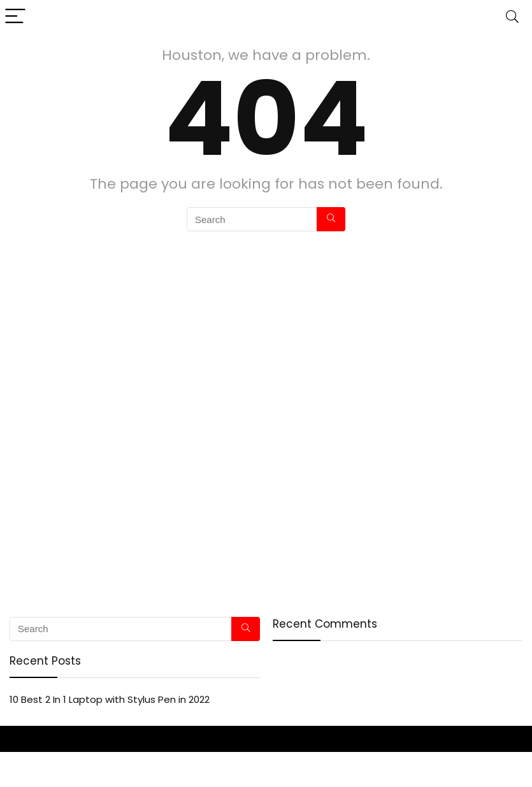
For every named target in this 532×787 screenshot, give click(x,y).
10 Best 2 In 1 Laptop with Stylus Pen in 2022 (110, 699)
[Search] (512, 17)
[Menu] (15, 17)
